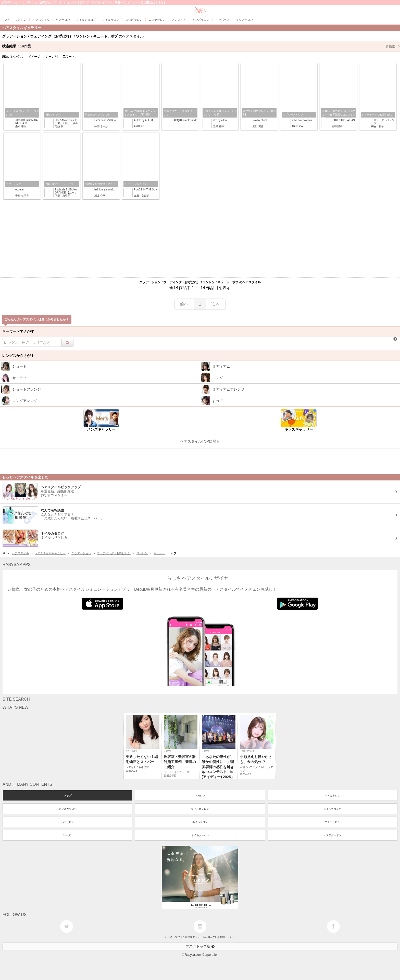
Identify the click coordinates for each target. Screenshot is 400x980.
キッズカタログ (200, 809)
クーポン (68, 835)
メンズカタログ (68, 809)
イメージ (35, 57)
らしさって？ (173, 937)
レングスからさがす (18, 356)
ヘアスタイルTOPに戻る (200, 441)
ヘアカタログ (332, 796)
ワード (70, 57)
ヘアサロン (68, 822)
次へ (216, 304)
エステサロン (332, 822)
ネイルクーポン (200, 835)
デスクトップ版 (200, 946)
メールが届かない (207, 937)
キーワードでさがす (18, 331)
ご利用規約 (189, 937)
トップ (68, 796)
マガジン (200, 796)
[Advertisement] (200, 242)
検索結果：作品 (201, 46)
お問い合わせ (227, 937)
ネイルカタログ (332, 809)
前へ (184, 304)
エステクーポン (332, 835)
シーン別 (52, 57)
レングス (18, 57)
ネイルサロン (200, 822)
